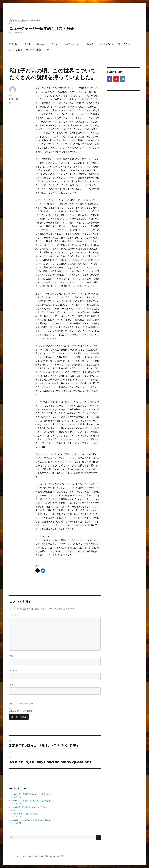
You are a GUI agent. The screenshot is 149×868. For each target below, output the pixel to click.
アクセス (29, 44)
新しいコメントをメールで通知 (21, 703)
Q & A (127, 44)
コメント (14, 615)
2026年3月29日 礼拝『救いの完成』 (26, 814)
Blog (54, 44)
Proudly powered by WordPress (54, 856)
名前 (12, 656)
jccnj (11, 95)
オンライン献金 (33, 50)
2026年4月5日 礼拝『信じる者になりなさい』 (30, 807)
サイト (12, 685)
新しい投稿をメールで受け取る (21, 711)
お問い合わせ (16, 50)
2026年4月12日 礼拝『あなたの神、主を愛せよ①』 (32, 801)
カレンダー (90, 44)
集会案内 (41, 44)
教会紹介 (14, 44)
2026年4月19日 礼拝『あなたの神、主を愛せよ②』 (32, 794)
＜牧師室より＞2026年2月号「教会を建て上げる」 (31, 820)
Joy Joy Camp (107, 44)
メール (13, 670)
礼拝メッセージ (71, 44)
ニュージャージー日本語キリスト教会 (42, 29)
